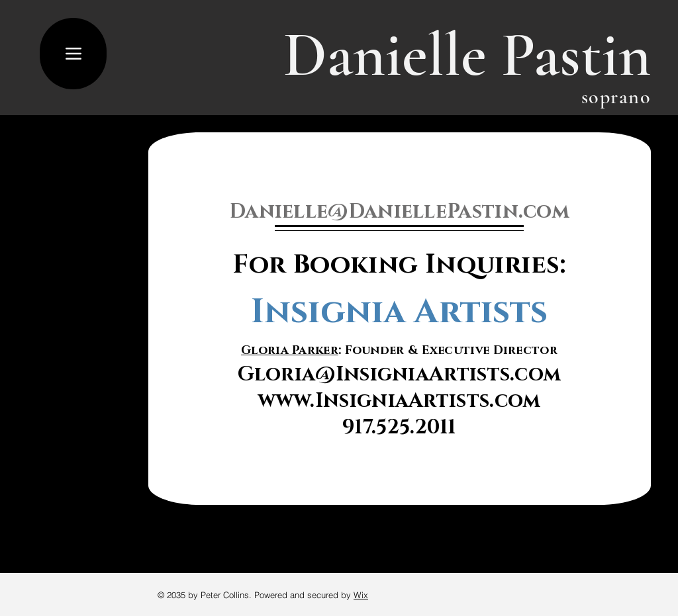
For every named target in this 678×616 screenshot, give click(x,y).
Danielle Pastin (467, 55)
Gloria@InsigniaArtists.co (391, 374)
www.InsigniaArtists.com (400, 401)
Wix (361, 595)
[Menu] (73, 54)
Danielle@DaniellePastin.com (399, 212)
